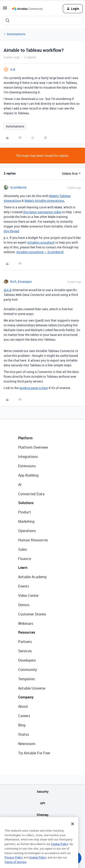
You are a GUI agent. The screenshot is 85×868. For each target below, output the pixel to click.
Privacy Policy (14, 864)
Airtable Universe (32, 688)
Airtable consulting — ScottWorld (40, 252)
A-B (13, 69)
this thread (11, 231)
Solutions (26, 503)
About (23, 706)
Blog (22, 725)
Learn (23, 568)
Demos (24, 605)
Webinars (26, 623)
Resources (27, 632)
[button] (5, 9)
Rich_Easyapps (21, 281)
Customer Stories (32, 614)
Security (43, 792)
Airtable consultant (41, 242)
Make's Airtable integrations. (45, 201)
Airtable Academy (32, 577)
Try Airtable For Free (34, 753)
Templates (27, 679)
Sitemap (42, 815)
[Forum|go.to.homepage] (27, 9)
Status (24, 734)
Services (25, 651)
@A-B (8, 290)
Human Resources (33, 540)
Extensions (27, 466)
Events (24, 586)
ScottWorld (18, 187)
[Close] (73, 831)
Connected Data (31, 494)
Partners (25, 642)
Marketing (26, 521)
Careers (24, 716)
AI (20, 485)
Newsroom (27, 744)
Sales (23, 549)
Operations (27, 531)
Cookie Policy (60, 851)
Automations (16, 34)
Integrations (28, 457)
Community (28, 670)
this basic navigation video (42, 212)
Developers (27, 660)
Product (25, 512)
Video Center (28, 595)
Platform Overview (33, 447)
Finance (25, 559)
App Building (28, 475)
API (43, 803)
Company (26, 697)
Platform (25, 438)
